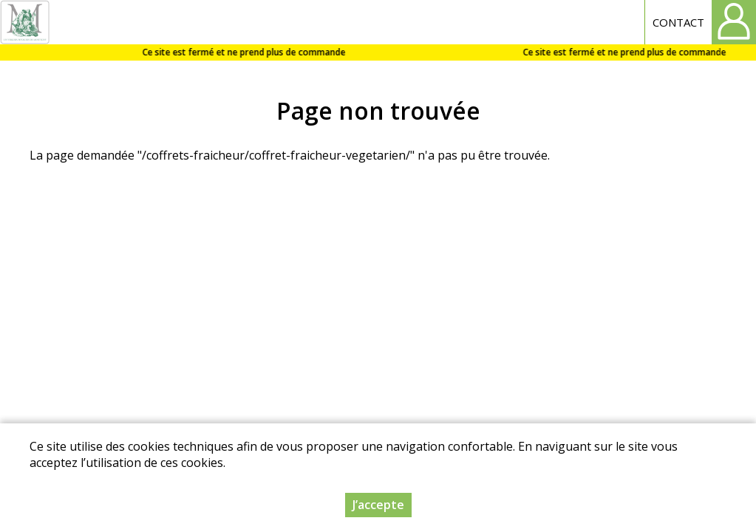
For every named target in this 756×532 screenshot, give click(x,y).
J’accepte (378, 505)
